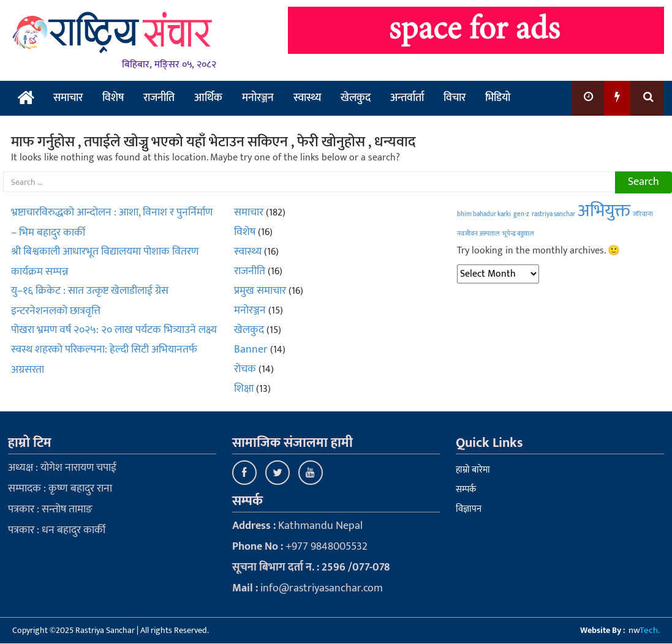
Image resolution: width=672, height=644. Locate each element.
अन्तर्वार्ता (407, 98)
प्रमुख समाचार (260, 291)
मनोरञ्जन (258, 98)
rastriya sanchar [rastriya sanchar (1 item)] (553, 214)
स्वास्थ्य (307, 98)
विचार (455, 98)
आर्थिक (208, 98)
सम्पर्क (466, 489)
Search (644, 182)
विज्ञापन (469, 509)
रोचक (245, 369)
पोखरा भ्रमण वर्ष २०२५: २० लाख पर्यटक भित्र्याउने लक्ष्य (114, 330)
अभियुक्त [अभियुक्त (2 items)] (604, 211)
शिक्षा (244, 389)
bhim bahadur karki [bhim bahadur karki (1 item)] (484, 214)
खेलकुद (356, 98)
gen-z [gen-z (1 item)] (521, 214)
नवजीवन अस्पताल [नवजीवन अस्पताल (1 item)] (478, 234)
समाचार (68, 98)
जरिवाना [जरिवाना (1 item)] (643, 214)
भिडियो (498, 98)
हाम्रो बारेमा (473, 470)
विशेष (113, 98)
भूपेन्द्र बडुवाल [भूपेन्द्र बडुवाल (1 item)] (518, 234)
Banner (251, 350)
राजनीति (159, 98)
